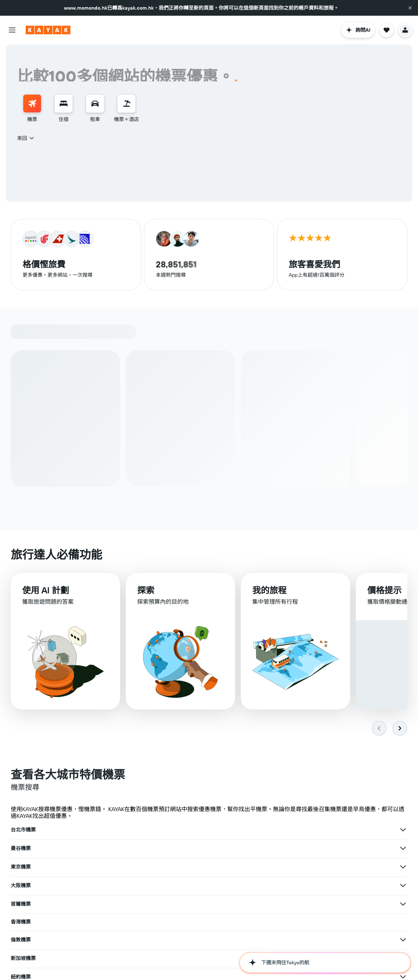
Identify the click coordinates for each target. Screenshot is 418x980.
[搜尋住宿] (64, 104)
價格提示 (384, 592)
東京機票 (295, 830)
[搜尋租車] (95, 104)
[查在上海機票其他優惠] (403, 884)
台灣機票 (295, 921)
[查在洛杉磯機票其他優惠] (129, 904)
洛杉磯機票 (23, 904)
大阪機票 (21, 849)
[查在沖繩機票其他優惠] (266, 904)
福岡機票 (21, 960)
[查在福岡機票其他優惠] (129, 960)
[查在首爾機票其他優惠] (266, 849)
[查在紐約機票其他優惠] (403, 866)
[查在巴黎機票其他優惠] (266, 886)
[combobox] (26, 138)
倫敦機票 (21, 867)
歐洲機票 (158, 941)
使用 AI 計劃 (46, 590)
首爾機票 (158, 849)
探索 (146, 591)
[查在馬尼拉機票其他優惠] (403, 903)
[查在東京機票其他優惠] (403, 830)
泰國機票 (295, 940)
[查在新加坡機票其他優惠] (266, 867)
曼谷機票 (158, 830)
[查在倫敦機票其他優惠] (129, 867)
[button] (410, 8)
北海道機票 (23, 923)
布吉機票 (21, 886)
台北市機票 (23, 830)
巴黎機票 (158, 886)
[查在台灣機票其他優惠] (403, 921)
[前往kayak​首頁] (48, 30)
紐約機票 (295, 866)
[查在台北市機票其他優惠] (129, 830)
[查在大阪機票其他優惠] (129, 849)
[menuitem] (32, 109)
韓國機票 (21, 941)
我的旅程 (269, 591)
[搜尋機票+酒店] (126, 104)
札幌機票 (158, 959)
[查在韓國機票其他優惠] (129, 941)
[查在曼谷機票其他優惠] (266, 830)
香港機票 (295, 848)
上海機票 (295, 884)
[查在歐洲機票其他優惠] (266, 941)
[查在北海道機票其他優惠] (129, 923)
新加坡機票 (160, 867)
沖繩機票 (158, 904)
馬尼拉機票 (297, 903)
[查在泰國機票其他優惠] (403, 940)
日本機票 (158, 923)
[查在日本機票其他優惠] (266, 923)
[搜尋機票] (32, 104)
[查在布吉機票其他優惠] (129, 886)
